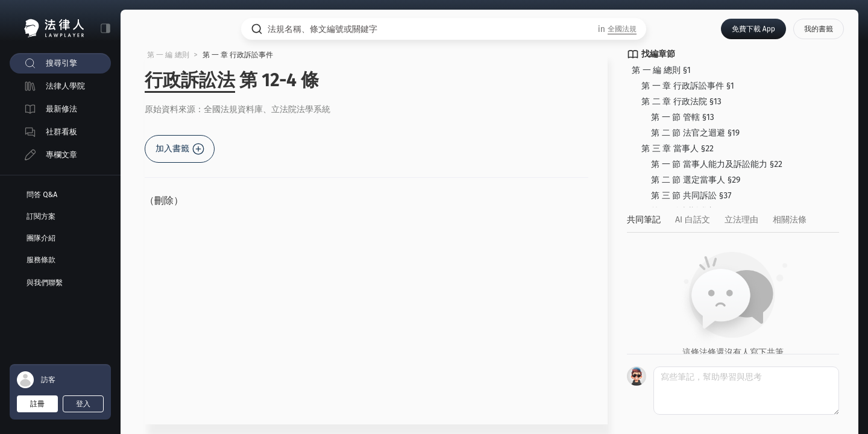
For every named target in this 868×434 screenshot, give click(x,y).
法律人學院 (65, 86)
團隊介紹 (41, 238)
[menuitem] (60, 63)
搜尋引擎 (61, 63)
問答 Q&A (42, 195)
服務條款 (41, 260)
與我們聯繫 (45, 283)
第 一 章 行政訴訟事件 (238, 55)
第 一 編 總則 (168, 55)
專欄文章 (61, 155)
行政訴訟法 (190, 80)
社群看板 (61, 132)
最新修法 (61, 109)
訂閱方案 (41, 216)
